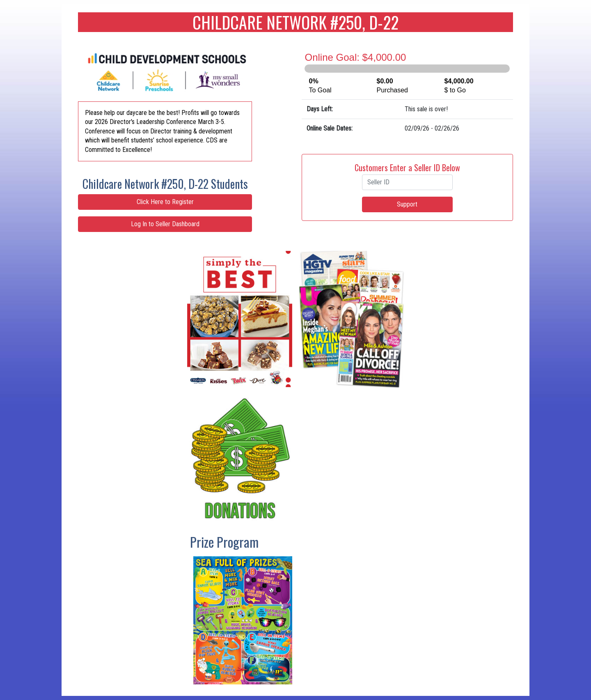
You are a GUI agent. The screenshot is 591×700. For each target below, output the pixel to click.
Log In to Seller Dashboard (165, 224)
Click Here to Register (165, 202)
